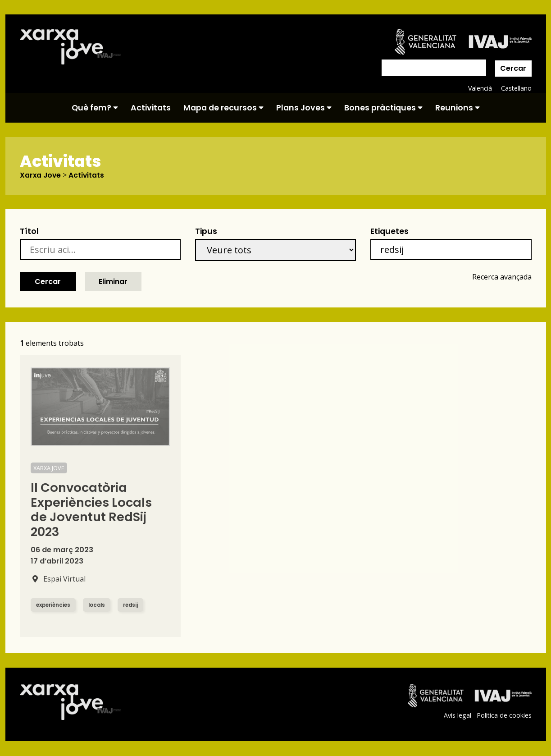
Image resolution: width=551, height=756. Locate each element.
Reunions (458, 108)
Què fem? (95, 108)
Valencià (479, 88)
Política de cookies (504, 716)
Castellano (516, 88)
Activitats (151, 108)
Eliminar (113, 282)
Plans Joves (304, 108)
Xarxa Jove (41, 175)
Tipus (206, 232)
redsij (134, 605)
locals (100, 605)
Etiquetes (389, 232)
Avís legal (457, 716)
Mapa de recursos (223, 108)
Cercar (513, 68)
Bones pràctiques (383, 108)
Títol (29, 232)
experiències (54, 605)
